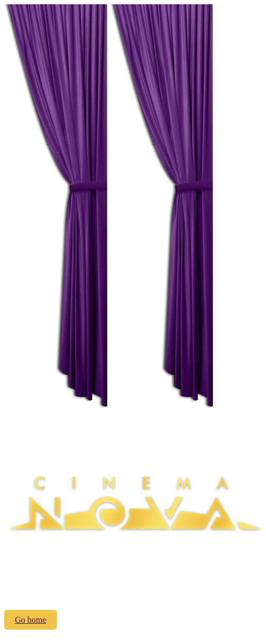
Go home (31, 620)
